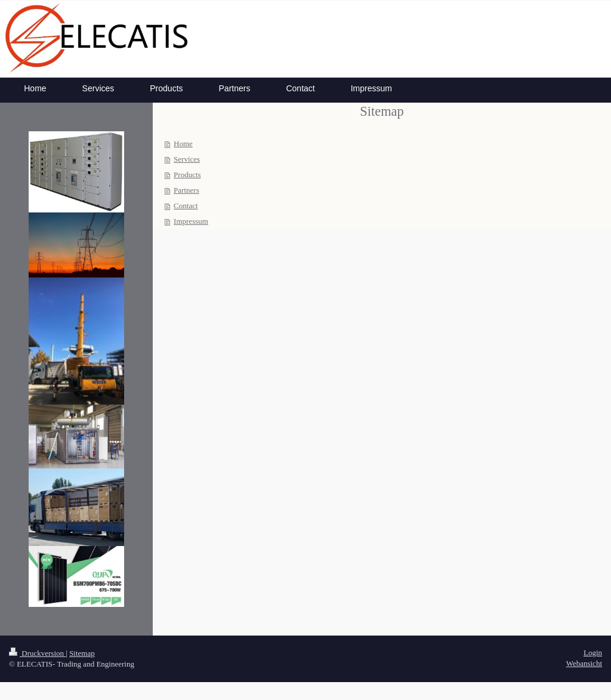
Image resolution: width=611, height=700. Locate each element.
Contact (186, 206)
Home (183, 144)
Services (187, 159)
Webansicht (584, 663)
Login (593, 653)
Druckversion (37, 653)
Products (187, 175)
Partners (186, 190)
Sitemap (82, 653)
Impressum (191, 221)
